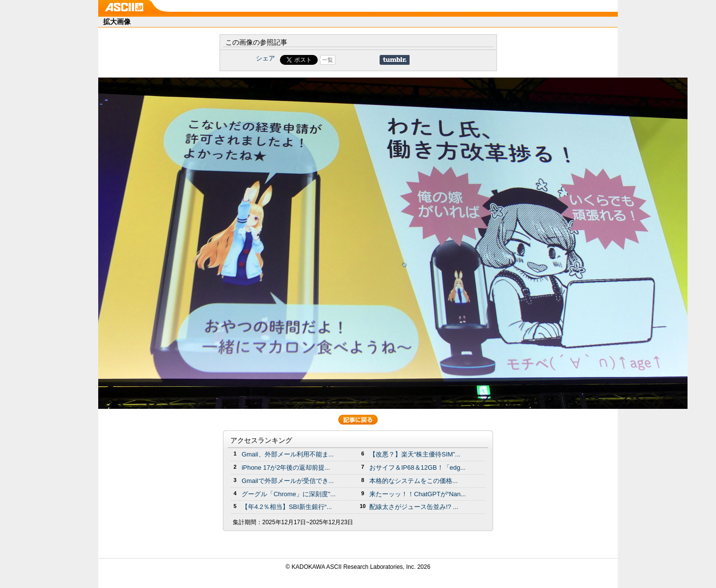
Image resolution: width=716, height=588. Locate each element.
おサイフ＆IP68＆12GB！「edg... (417, 468)
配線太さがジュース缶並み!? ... (414, 507)
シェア (265, 58)
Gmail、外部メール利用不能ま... (288, 454)
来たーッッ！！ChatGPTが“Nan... (418, 494)
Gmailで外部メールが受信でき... (288, 481)
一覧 (328, 60)
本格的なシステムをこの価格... (413, 481)
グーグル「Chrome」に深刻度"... (289, 494)
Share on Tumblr (395, 60)
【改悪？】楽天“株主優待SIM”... (415, 454)
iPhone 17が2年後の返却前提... (286, 468)
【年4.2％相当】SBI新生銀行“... (287, 507)
